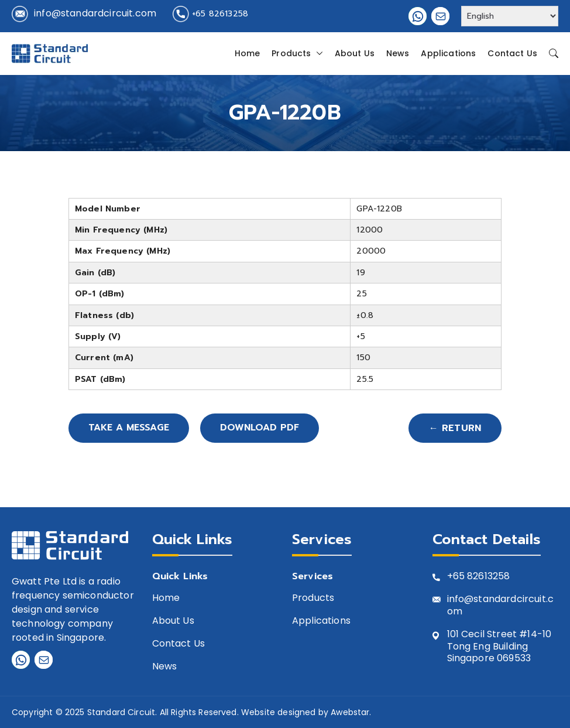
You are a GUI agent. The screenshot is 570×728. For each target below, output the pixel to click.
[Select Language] (510, 16)
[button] (317, 53)
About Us (355, 53)
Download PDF (265, 428)
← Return (455, 428)
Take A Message (131, 428)
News (398, 53)
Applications (448, 53)
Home (248, 53)
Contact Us (512, 53)
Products (297, 53)
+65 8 (460, 577)
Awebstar (350, 712)
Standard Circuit (121, 712)
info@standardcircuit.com (95, 13)
